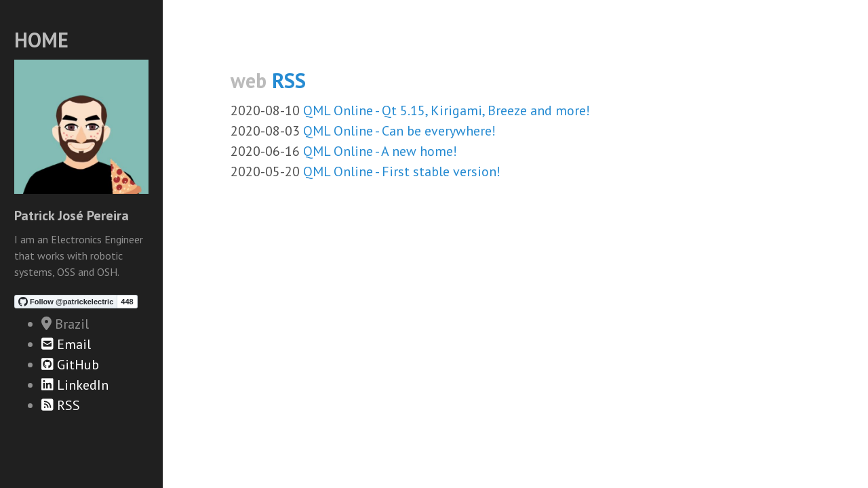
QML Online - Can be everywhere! (399, 131)
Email (66, 344)
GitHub (70, 365)
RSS (61, 405)
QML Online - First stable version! (402, 171)
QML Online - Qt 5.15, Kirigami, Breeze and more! (447, 110)
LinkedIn (75, 385)
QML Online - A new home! (380, 151)
